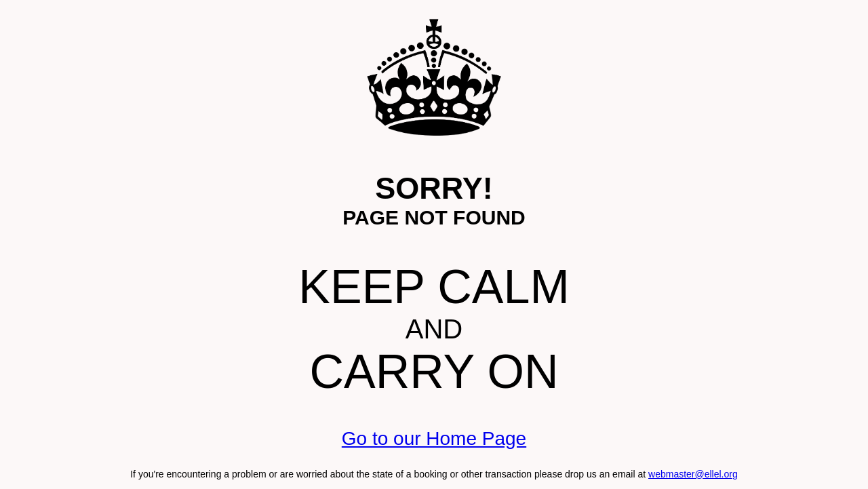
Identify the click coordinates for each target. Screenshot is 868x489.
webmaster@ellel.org (693, 474)
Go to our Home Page (434, 438)
